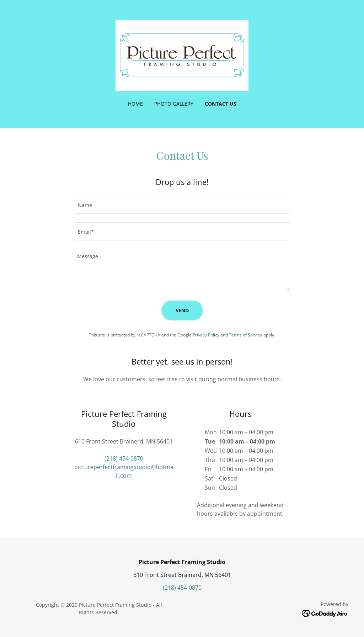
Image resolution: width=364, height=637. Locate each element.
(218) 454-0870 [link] (124, 458)
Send (182, 310)
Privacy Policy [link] (206, 335)
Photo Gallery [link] (174, 104)
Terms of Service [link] (246, 335)
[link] (182, 55)
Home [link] (135, 104)
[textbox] (182, 205)
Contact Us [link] (221, 104)
